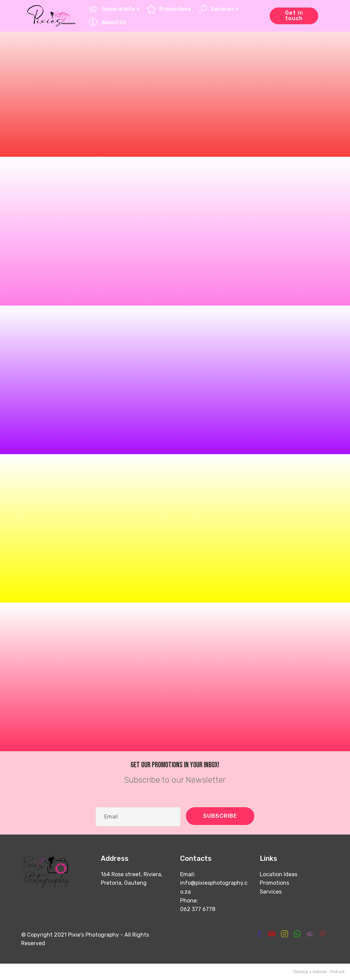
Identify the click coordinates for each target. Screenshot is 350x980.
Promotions (169, 9)
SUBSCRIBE (220, 816)
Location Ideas (279, 874)
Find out (337, 972)
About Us (107, 22)
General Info (112, 9)
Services (216, 9)
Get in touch (294, 16)
